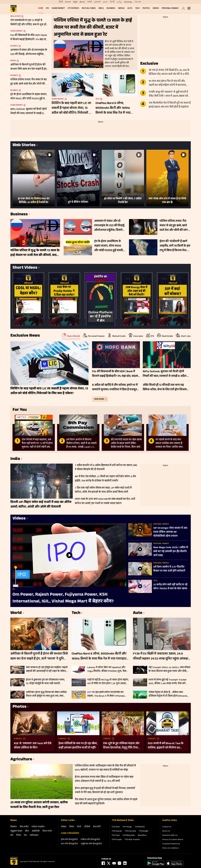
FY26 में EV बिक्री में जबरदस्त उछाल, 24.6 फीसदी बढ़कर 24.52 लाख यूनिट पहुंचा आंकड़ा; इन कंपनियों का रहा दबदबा (161, 656)
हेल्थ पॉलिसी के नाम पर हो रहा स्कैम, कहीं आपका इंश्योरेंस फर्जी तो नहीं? (78, 746)
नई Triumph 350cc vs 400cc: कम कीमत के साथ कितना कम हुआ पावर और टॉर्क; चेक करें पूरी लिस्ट (169, 669)
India (15, 459)
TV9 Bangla (143, 831)
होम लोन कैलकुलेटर (69, 840)
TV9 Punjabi (117, 840)
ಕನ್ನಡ (75, 2)
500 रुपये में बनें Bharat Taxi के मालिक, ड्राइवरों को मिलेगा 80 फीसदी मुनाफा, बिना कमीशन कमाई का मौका (167, 746)
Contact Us (167, 827)
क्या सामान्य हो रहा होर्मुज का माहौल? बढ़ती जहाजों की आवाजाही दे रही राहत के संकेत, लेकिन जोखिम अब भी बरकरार (47, 669)
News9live (142, 836)
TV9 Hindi (116, 827)
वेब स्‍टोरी (97, 827)
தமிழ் (119, 2)
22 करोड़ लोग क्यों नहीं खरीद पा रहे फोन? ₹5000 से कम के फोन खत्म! (170, 587)
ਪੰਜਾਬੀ (112, 2)
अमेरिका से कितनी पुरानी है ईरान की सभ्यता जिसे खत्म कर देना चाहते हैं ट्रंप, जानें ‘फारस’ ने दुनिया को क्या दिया (39, 656)
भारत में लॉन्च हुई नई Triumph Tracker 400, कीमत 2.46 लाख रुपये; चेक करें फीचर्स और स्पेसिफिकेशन (168, 682)
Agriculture (21, 760)
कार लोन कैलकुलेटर (69, 844)
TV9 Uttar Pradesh (132, 840)
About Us (166, 831)
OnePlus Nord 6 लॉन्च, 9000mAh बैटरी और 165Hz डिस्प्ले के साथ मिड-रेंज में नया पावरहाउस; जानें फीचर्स (113, 108)
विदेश (19, 835)
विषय (72, 827)
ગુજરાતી (97, 2)
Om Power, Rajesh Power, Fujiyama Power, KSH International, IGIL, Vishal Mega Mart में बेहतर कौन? (63, 598)
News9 (68, 2)
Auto (130, 8)
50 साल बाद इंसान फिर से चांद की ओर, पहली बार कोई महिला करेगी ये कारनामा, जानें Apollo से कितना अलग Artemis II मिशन (168, 83)
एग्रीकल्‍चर (34, 835)
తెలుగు (82, 2)
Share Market (58, 8)
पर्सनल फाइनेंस (38, 827)
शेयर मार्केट (24, 827)
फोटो (79, 827)
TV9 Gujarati (117, 831)
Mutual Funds (89, 8)
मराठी (90, 2)
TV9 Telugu (127, 827)
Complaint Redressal (171, 844)
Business (111, 8)
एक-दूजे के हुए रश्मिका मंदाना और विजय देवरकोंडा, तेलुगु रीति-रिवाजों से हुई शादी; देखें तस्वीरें (122, 746)
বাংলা (105, 2)
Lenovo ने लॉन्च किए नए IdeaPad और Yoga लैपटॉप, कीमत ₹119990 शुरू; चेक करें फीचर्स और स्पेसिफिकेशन (107, 669)
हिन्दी (61, 2)
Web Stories (24, 145)
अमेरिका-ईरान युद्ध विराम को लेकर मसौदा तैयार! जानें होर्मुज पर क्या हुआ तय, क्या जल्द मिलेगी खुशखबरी (46, 694)
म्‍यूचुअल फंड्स (16, 831)
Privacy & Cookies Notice (173, 840)
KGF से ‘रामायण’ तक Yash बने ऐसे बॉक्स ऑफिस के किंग (33, 746)
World (121, 8)
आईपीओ (36, 831)
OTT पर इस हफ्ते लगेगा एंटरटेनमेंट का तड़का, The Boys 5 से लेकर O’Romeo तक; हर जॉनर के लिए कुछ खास (106, 694)
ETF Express (73, 8)
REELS (101, 8)
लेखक (64, 827)
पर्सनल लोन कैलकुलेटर (90, 840)
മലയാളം (128, 2)
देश (12, 835)
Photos (146, 8)
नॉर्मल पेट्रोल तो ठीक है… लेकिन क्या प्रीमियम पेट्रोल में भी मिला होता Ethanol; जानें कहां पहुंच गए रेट (168, 694)
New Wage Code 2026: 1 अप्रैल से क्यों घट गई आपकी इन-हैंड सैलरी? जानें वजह (171, 552)
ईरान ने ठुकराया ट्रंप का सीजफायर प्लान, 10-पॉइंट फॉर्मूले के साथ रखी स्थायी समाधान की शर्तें (45, 682)
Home (41, 8)
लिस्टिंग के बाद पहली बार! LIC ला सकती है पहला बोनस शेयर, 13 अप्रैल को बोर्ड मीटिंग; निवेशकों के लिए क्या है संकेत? (72, 108)
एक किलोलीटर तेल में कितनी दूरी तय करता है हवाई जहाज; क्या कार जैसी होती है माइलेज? (170, 105)
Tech (137, 8)
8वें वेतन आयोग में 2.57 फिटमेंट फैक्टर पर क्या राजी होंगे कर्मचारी (169, 569)
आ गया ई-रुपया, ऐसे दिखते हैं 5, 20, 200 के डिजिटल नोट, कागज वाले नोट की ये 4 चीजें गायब (169, 72)
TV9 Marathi (140, 827)
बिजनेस (13, 827)
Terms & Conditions (171, 848)
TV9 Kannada (130, 831)
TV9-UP (138, 2)
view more (99, 399)
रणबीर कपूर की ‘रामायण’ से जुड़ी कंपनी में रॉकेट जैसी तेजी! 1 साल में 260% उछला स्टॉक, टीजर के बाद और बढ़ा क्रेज (170, 94)
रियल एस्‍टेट (47, 831)
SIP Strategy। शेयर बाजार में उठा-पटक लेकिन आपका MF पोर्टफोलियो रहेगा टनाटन (171, 532)
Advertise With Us (170, 836)
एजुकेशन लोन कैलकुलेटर (91, 844)
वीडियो (87, 827)
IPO (47, 8)
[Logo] (14, 864)
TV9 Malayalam (129, 836)
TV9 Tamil (116, 836)
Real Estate (16, 16)
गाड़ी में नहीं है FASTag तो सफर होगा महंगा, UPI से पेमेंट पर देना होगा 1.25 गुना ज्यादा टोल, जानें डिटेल (108, 682)
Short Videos (25, 268)
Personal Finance (170, 8)
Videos (156, 8)
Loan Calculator (70, 833)
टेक (25, 835)
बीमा (27, 831)
